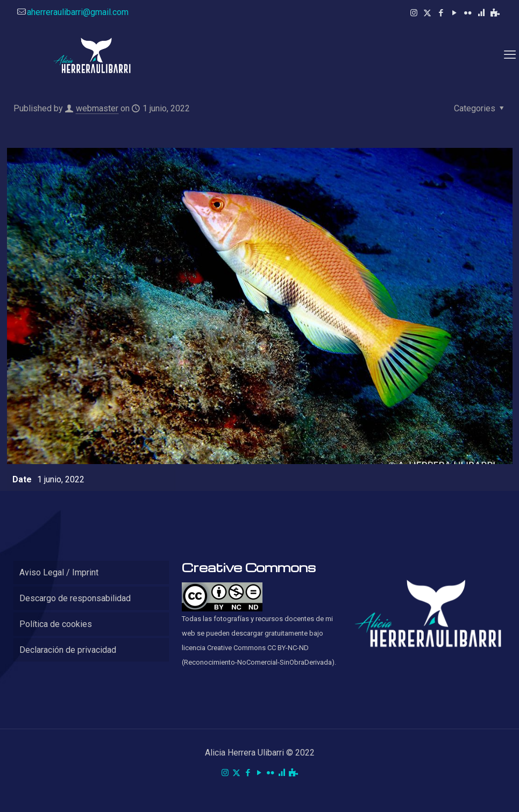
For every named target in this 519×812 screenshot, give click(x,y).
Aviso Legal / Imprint (59, 572)
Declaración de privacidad (68, 650)
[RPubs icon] (481, 13)
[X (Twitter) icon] (427, 13)
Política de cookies (56, 624)
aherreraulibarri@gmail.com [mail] (78, 12)
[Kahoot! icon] (495, 13)
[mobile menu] (510, 55)
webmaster (97, 108)
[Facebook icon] (441, 13)
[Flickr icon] (468, 13)
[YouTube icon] (454, 13)
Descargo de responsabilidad (75, 598)
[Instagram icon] (414, 13)
